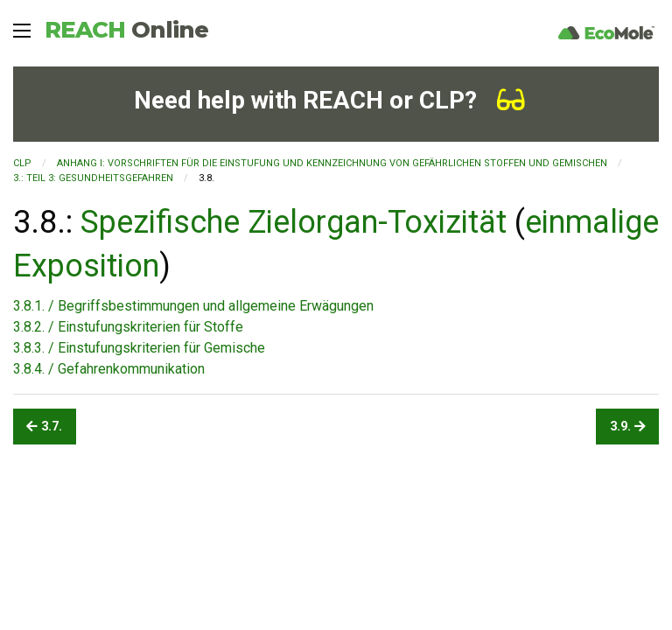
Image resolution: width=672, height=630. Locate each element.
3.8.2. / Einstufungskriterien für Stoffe (128, 327)
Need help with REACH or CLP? (329, 100)
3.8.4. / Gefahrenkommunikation (109, 369)
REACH (126, 30)
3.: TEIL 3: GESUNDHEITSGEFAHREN (93, 178)
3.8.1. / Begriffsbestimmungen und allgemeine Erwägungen (193, 306)
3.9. (628, 427)
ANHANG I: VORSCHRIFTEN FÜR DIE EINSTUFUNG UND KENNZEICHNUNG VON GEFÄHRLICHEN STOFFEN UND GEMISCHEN (332, 163)
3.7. (44, 427)
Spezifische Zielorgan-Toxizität (294, 222)
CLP (22, 163)
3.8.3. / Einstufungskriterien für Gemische (139, 348)
